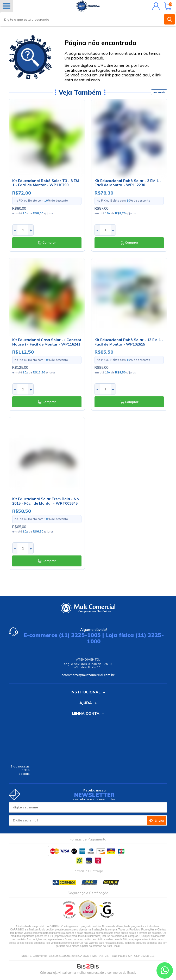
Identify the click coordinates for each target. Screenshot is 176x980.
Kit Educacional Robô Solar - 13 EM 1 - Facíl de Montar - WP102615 (129, 342)
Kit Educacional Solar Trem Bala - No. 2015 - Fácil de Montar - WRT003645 (46, 501)
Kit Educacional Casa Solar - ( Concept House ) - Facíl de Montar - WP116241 (47, 342)
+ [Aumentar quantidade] (31, 230)
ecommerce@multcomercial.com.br (88, 675)
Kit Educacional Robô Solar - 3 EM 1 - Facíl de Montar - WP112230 (128, 183)
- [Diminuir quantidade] (15, 230)
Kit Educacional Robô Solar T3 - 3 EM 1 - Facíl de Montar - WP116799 (46, 183)
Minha (155, 6)
